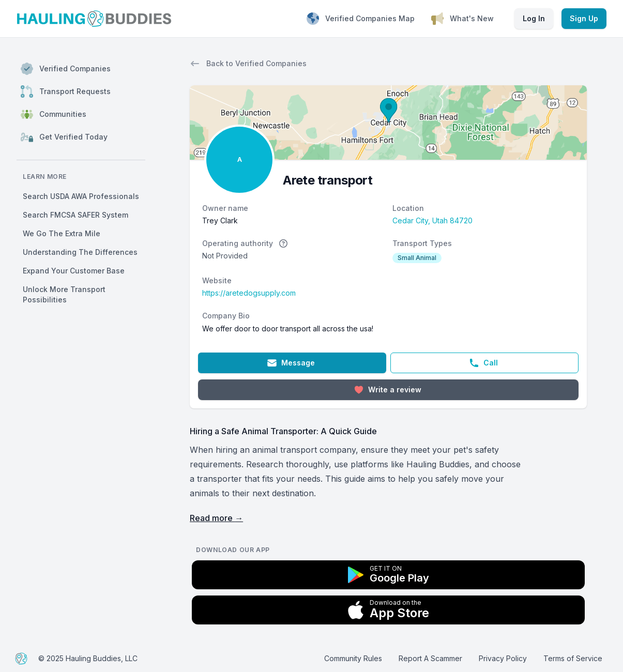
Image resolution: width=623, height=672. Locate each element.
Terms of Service (573, 658)
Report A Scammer (430, 658)
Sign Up (584, 18)
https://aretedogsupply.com (249, 293)
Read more (216, 518)
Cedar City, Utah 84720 (432, 220)
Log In (534, 18)
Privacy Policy (503, 658)
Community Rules (353, 658)
